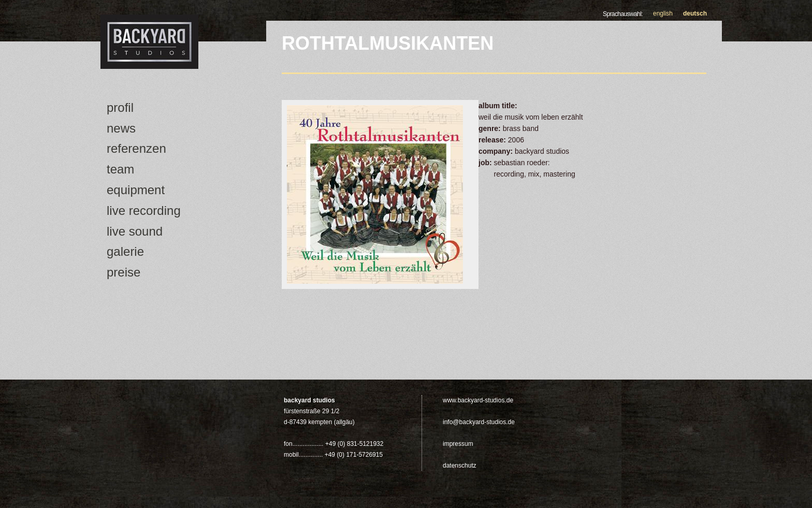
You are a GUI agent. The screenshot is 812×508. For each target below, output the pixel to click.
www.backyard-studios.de (478, 400)
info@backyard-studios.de (479, 422)
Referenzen (136, 148)
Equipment (136, 190)
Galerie (125, 251)
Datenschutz (460, 466)
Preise (124, 272)
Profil (120, 107)
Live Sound (135, 231)
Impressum (458, 444)
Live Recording (144, 211)
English (663, 13)
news (121, 128)
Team (120, 169)
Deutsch (695, 13)
